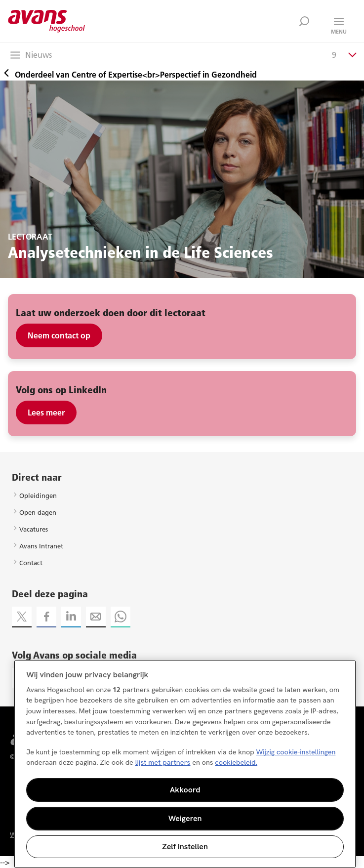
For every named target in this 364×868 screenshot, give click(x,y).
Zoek (304, 21)
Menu (339, 32)
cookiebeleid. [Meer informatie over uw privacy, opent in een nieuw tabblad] (236, 762)
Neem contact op (59, 335)
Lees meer (46, 413)
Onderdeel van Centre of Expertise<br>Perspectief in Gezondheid (128, 75)
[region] (185, 764)
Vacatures (34, 529)
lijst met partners (163, 762)
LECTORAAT (30, 237)
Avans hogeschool (47, 21)
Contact (31, 563)
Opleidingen (38, 496)
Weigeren (185, 818)
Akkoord (185, 790)
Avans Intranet (41, 546)
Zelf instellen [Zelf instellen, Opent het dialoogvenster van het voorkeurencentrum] (185, 847)
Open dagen (38, 512)
